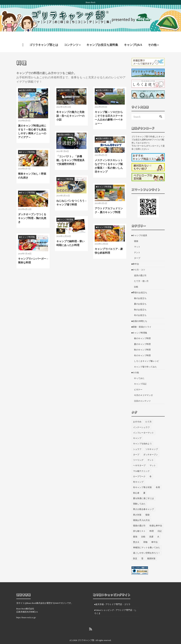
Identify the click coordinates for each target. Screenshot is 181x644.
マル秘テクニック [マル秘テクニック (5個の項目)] (141, 465)
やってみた (139, 372)
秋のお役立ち (140, 303)
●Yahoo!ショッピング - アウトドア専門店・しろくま (115, 605)
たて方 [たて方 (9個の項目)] (148, 416)
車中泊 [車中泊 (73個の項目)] (154, 536)
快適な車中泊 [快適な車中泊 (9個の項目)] (156, 519)
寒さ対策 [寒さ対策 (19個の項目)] (137, 509)
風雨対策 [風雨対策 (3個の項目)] (151, 552)
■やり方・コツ (138, 263)
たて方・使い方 (141, 275)
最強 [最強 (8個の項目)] (135, 530)
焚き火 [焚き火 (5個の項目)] (136, 536)
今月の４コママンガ (143, 389)
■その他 (135, 366)
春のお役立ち (140, 292)
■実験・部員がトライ (141, 321)
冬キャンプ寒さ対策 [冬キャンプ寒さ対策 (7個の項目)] (142, 481)
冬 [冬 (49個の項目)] (151, 470)
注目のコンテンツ (142, 395)
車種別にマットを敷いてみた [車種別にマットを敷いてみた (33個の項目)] (147, 541)
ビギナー (138, 383)
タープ (137, 252)
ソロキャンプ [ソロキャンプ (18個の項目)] (152, 443)
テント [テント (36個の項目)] (151, 454)
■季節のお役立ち (139, 286)
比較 (136, 281)
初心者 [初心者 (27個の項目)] (136, 487)
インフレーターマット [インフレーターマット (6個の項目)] (143, 426)
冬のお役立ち (140, 309)
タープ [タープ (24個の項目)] (136, 448)
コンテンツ (71, 39)
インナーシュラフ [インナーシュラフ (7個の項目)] (141, 421)
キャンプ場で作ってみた (145, 361)
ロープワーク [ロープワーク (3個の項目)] (139, 470)
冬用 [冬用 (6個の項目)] (158, 481)
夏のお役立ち (140, 298)
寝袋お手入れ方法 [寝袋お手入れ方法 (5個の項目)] (141, 514)
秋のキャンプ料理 (142, 343)
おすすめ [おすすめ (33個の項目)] (137, 416)
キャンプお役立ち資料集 (102, 39)
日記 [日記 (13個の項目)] (160, 525)
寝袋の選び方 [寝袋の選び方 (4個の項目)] (139, 519)
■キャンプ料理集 (139, 327)
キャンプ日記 (140, 378)
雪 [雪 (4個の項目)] (142, 552)
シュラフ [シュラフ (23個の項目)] (137, 443)
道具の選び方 (140, 269)
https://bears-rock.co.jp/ (26, 611)
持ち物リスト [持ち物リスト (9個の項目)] (139, 525)
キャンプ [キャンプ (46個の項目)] (137, 432)
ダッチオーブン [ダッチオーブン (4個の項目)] (151, 448)
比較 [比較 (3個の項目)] (143, 530)
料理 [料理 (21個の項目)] (152, 525)
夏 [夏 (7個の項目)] (144, 487)
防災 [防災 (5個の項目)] (135, 552)
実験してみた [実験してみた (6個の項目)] (139, 498)
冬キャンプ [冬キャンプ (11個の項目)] (138, 476)
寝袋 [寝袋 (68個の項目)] (147, 509)
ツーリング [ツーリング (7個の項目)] (138, 454)
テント (137, 246)
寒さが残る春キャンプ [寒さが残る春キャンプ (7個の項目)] (143, 503)
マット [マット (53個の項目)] (153, 459)
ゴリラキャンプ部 (86, 634)
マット (137, 241)
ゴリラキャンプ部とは (44, 39)
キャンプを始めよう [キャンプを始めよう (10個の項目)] (142, 438)
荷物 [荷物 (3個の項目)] (145, 536)
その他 (152, 39)
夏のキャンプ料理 (142, 338)
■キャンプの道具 (139, 229)
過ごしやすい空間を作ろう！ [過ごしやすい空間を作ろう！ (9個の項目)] (147, 547)
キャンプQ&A (133, 39)
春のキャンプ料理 (142, 332)
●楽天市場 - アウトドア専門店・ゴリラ (112, 598)
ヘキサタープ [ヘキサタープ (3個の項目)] (139, 459)
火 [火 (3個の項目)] (158, 530)
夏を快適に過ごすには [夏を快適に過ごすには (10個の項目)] (143, 492)
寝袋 (136, 235)
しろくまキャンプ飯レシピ (146, 355)
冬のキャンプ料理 (142, 349)
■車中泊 (135, 258)
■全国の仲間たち (139, 315)
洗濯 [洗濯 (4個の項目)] (151, 530)
